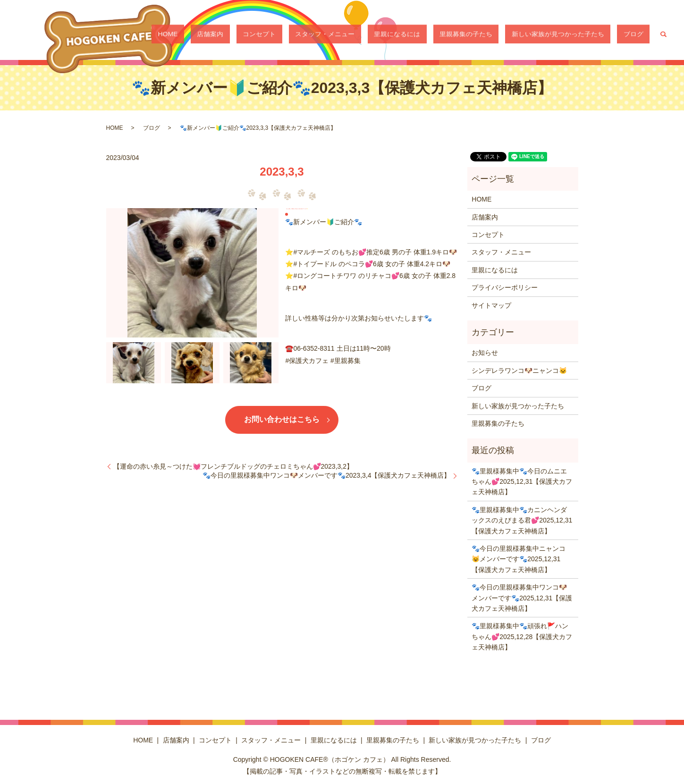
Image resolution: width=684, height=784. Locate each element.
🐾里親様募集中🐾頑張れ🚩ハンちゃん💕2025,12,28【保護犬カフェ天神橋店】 (522, 636)
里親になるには (441, 35)
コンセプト (329, 35)
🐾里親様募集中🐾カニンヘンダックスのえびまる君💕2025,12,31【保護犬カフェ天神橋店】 (522, 520)
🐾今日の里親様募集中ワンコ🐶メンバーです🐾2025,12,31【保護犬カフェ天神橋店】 (522, 598)
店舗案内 (293, 35)
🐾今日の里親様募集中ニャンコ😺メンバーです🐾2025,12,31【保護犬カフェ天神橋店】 (519, 559)
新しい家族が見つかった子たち (577, 35)
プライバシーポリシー (505, 287)
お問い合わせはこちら (282, 419)
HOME (263, 35)
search (663, 35)
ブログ (640, 35)
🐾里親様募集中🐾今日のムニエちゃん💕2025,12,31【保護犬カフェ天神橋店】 (522, 482)
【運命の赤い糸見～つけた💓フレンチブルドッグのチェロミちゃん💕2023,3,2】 (233, 466)
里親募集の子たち (498, 35)
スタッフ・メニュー (382, 35)
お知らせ (485, 353)
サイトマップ (491, 305)
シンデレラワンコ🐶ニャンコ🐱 (519, 371)
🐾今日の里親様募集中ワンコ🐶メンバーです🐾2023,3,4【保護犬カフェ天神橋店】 (327, 475)
